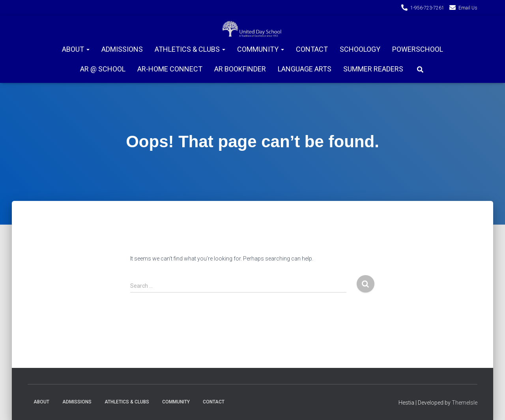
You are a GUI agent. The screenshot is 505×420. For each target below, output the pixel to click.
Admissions (122, 49)
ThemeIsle (465, 403)
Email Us (468, 8)
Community (261, 49)
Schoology (360, 49)
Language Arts (305, 69)
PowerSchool (418, 49)
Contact (312, 49)
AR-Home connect (170, 69)
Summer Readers (373, 69)
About (76, 49)
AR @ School (103, 69)
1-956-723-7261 (427, 8)
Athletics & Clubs (190, 49)
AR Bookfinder (240, 69)
